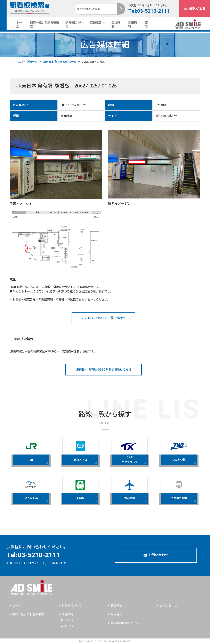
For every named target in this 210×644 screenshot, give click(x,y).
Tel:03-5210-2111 (149, 11)
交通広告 (67, 614)
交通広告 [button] (96, 23)
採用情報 (132, 25)
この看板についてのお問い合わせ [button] (103, 318)
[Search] (96, 9)
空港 (146, 25)
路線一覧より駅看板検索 (45, 25)
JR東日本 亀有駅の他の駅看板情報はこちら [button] (103, 370)
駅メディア (67, 621)
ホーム (22, 25)
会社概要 (116, 25)
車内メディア (69, 626)
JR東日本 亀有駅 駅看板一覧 (60, 62)
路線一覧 (32, 62)
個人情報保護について (125, 623)
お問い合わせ (195, 9)
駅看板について (74, 25)
